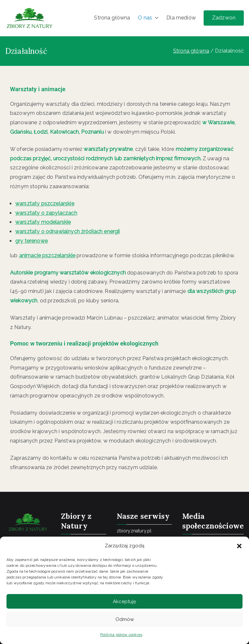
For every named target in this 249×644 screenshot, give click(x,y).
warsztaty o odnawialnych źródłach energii (68, 231)
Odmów (125, 619)
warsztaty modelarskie (43, 222)
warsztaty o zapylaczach (46, 213)
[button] (239, 546)
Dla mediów (181, 18)
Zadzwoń (224, 18)
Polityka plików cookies (121, 635)
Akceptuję (124, 601)
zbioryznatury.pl (134, 531)
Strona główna (112, 18)
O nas (148, 18)
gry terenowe (31, 241)
